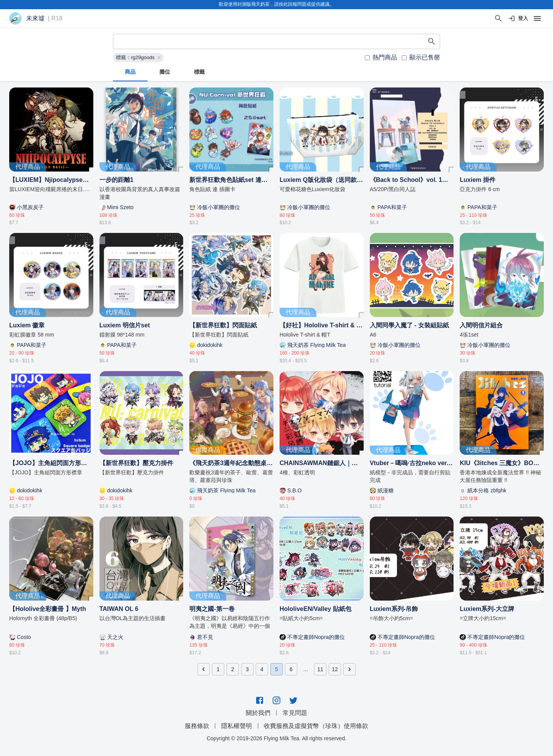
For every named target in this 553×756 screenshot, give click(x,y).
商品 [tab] (130, 72)
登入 (518, 19)
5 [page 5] (276, 669)
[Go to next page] (349, 669)
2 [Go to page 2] (233, 669)
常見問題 (295, 713)
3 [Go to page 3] (247, 669)
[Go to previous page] (204, 669)
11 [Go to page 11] (320, 669)
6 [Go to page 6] (291, 669)
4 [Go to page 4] (262, 669)
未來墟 (35, 18)
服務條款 (197, 726)
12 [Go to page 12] (335, 669)
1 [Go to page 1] (218, 669)
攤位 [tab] (165, 72)
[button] (138, 58)
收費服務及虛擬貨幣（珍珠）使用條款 (316, 726)
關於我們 (258, 713)
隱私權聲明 (237, 726)
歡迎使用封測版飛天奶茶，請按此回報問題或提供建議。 (276, 4)
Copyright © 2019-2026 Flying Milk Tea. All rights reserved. (276, 738)
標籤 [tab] (199, 72)
